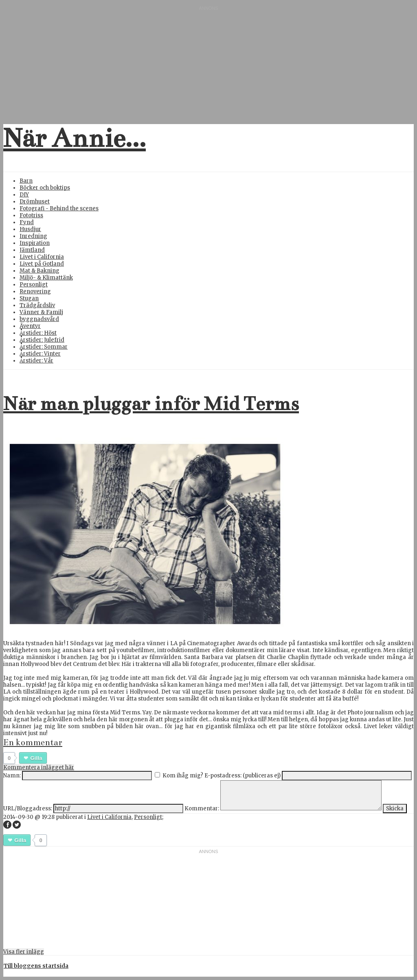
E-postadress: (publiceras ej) (243, 776)
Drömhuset (35, 202)
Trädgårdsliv (37, 305)
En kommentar (33, 742)
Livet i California (42, 257)
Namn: (12, 776)
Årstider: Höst (38, 333)
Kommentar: (202, 809)
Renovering (35, 291)
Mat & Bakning (40, 271)
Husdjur (30, 229)
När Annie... (75, 138)
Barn (26, 181)
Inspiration (35, 243)
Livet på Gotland (42, 264)
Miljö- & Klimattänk (46, 278)
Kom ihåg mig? (183, 776)
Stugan (29, 298)
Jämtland (32, 250)
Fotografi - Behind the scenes (59, 208)
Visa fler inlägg (24, 952)
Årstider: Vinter (40, 354)
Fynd (27, 222)
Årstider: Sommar (44, 347)
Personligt (34, 285)
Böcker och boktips (45, 188)
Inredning (33, 236)
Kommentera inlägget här (39, 767)
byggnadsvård (39, 319)
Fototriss (31, 215)
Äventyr (30, 326)
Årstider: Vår (36, 361)
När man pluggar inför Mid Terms (151, 404)
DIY (24, 195)
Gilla (36, 758)
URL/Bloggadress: (28, 809)
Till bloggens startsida (36, 966)
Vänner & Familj (41, 312)
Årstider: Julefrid (42, 340)
